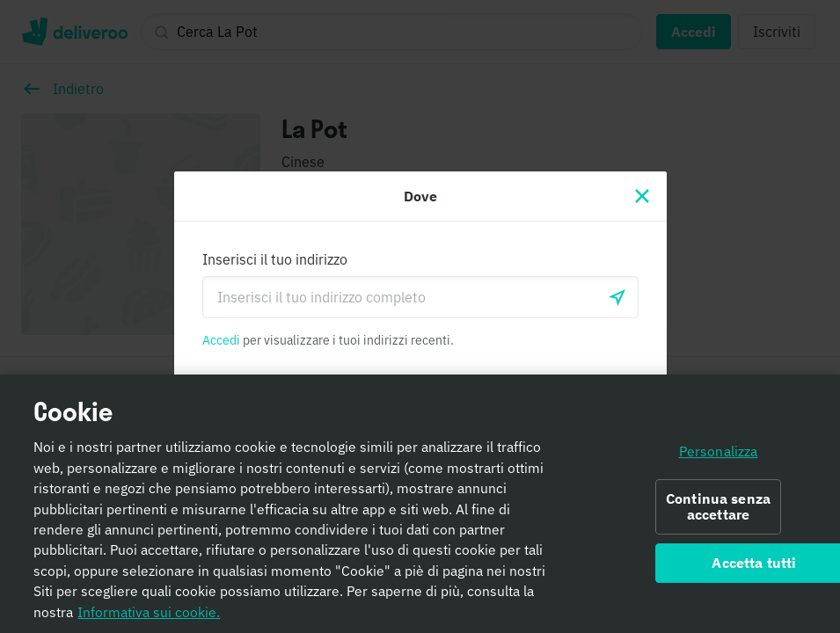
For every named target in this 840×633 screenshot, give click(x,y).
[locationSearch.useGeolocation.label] (617, 297)
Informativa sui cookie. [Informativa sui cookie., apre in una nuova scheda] (149, 612)
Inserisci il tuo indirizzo (275, 259)
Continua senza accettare (718, 507)
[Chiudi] (642, 196)
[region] (420, 504)
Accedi (221, 340)
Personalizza (719, 451)
